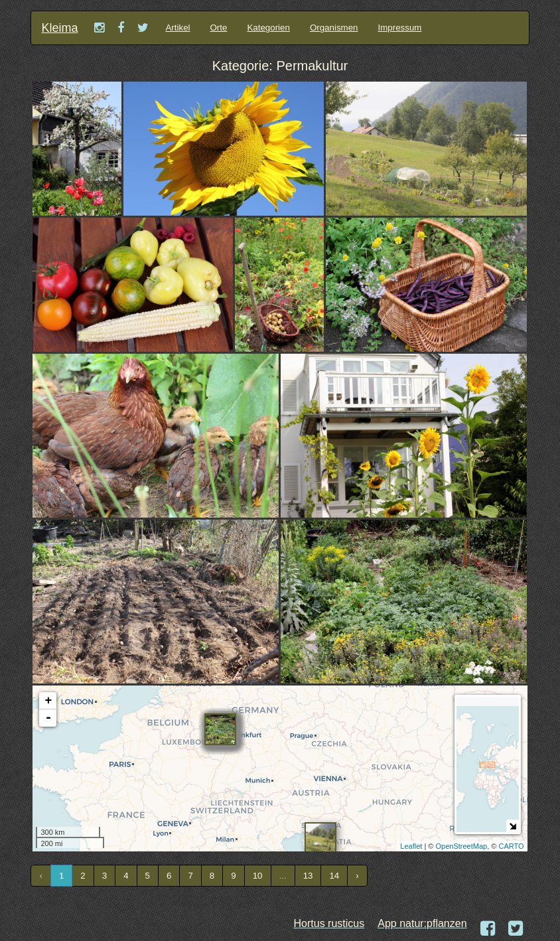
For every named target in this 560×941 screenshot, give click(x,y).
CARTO (511, 846)
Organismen (334, 28)
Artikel (177, 28)
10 (258, 876)
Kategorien (268, 28)
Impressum (400, 28)
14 (334, 876)
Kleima (59, 28)
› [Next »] (357, 876)
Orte (219, 28)
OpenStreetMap (462, 846)
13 (308, 876)
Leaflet (411, 846)
